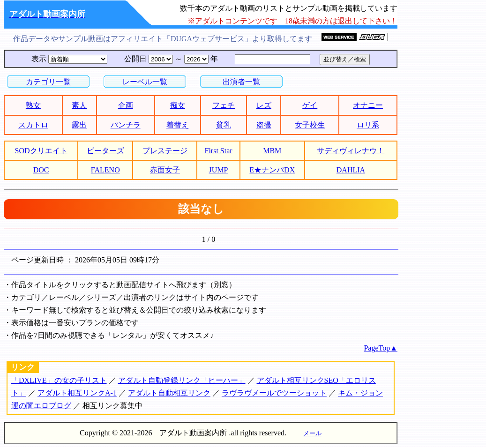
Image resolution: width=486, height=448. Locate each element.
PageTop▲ (381, 348)
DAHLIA (351, 170)
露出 (79, 125)
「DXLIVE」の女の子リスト (59, 380)
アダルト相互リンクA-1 (77, 393)
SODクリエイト (41, 151)
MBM (272, 151)
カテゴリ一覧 (48, 82)
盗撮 (264, 125)
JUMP (219, 170)
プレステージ (165, 151)
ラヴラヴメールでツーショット (274, 393)
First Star (219, 151)
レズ (264, 105)
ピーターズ (105, 151)
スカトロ (33, 125)
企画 (126, 105)
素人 (79, 105)
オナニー (368, 105)
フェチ (224, 105)
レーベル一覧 (145, 82)
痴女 (178, 105)
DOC (41, 170)
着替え (178, 125)
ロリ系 (368, 125)
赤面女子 (165, 170)
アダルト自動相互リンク (169, 393)
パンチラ (126, 125)
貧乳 (224, 125)
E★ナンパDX (272, 170)
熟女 (33, 105)
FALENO (105, 170)
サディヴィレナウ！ (351, 151)
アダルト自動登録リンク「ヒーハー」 (182, 380)
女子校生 (310, 125)
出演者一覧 (241, 82)
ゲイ (310, 105)
